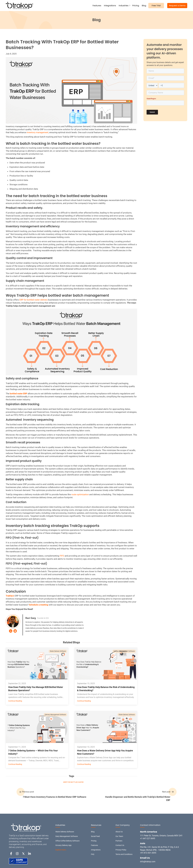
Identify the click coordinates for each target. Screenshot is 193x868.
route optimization (80, 494)
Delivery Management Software (124, 651)
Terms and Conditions (124, 854)
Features (97, 6)
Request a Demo (177, 6)
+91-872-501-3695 (148, 853)
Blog (144, 6)
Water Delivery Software (58, 651)
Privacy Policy (121, 850)
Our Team (119, 836)
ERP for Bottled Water (74, 782)
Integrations (110, 6)
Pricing (136, 6)
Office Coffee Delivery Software (67, 841)
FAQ (93, 854)
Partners (119, 841)
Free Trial (156, 6)
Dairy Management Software (67, 836)
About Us (119, 832)
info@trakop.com (148, 862)
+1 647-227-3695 (148, 838)
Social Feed (95, 836)
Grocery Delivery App (63, 845)
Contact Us (120, 845)
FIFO (62, 556)
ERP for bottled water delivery (33, 300)
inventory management (38, 132)
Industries (124, 6)
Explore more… (61, 850)
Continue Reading (15, 701)
